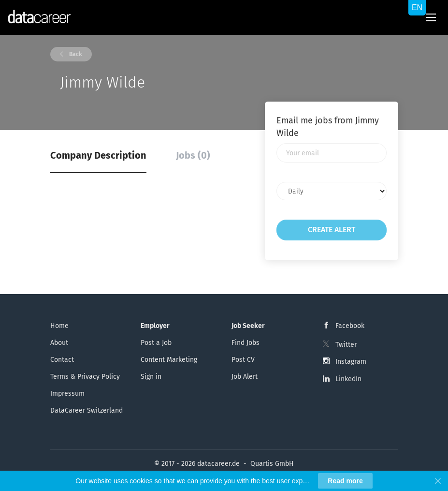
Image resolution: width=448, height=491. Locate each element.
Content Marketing (169, 360)
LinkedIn (348, 379)
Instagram (351, 362)
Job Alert (245, 377)
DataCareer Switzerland (87, 410)
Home (59, 326)
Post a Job (156, 343)
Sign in (151, 377)
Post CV (243, 360)
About (59, 343)
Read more (345, 481)
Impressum (67, 394)
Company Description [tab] (98, 155)
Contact (62, 360)
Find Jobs (246, 343)
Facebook (350, 326)
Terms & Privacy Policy (85, 377)
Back (75, 54)
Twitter (346, 345)
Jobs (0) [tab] (193, 155)
